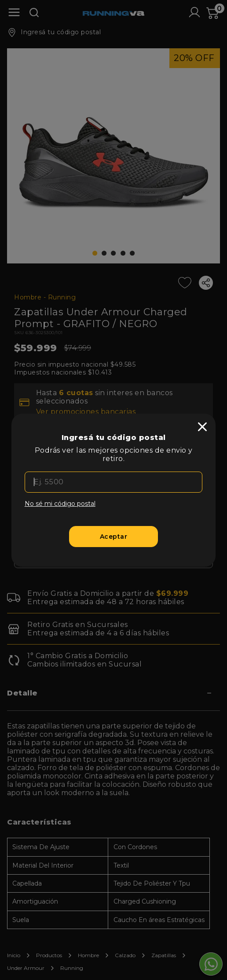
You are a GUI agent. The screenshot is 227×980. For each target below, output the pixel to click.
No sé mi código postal (60, 504)
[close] (202, 427)
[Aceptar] (113, 537)
